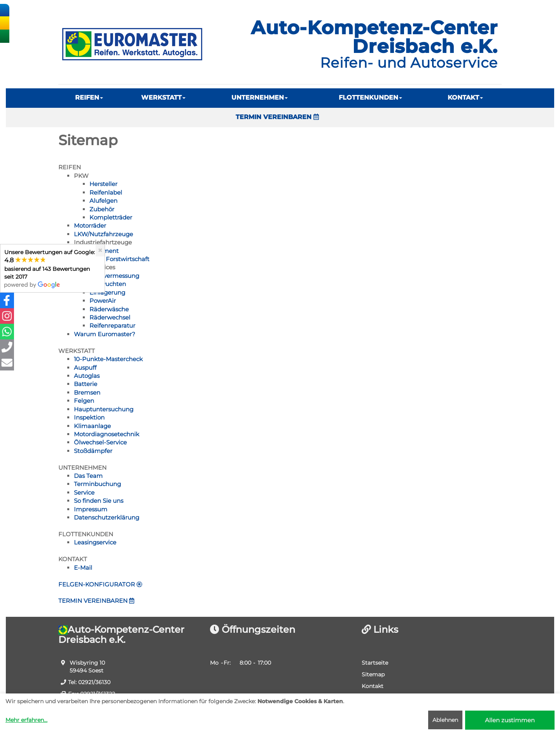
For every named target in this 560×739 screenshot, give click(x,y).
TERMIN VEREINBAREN (277, 117)
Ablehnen (445, 720)
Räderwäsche (109, 309)
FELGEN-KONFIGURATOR (100, 584)
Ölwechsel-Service (100, 442)
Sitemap (373, 674)
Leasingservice (95, 542)
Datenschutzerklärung (107, 517)
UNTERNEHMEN (260, 97)
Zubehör (102, 209)
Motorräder (90, 226)
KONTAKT (465, 97)
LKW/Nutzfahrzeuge (103, 234)
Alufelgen (103, 201)
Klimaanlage (92, 426)
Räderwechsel (110, 317)
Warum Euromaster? (105, 334)
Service (84, 492)
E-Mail (83, 568)
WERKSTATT (163, 97)
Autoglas (87, 376)
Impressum (91, 509)
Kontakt (373, 686)
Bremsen (87, 392)
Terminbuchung (97, 484)
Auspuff (85, 368)
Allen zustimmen (510, 720)
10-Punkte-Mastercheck (108, 359)
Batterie (86, 384)
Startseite (375, 663)
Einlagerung (107, 292)
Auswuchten (108, 284)
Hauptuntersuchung (104, 409)
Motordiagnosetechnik (107, 434)
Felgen (84, 401)
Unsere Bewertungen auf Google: (50, 268)
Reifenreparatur (112, 326)
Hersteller (103, 184)
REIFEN (89, 97)
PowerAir (103, 301)
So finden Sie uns (99, 501)
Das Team (88, 476)
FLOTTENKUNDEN (370, 97)
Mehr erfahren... (26, 720)
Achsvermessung (114, 276)
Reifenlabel (106, 192)
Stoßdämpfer (93, 451)
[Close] (100, 250)
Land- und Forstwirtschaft (112, 259)
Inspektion (89, 417)
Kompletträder (111, 217)
